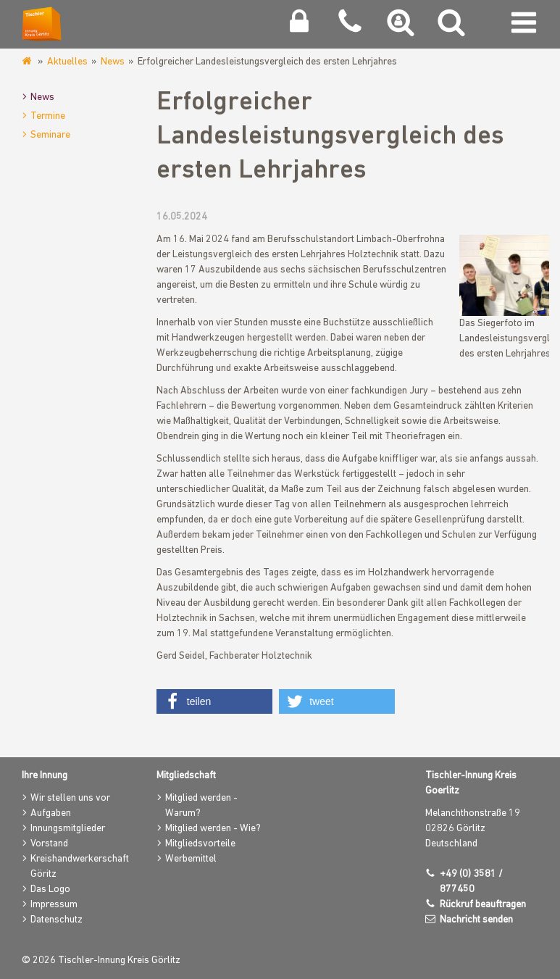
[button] (214, 701)
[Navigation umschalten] (524, 26)
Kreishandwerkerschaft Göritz (80, 867)
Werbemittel (191, 859)
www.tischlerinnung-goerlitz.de (28, 62)
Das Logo (50, 890)
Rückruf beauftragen (483, 905)
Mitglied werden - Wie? (213, 829)
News (113, 62)
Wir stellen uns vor (70, 798)
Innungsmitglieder (68, 829)
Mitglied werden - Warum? (201, 806)
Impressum (54, 905)
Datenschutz (57, 920)
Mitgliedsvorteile (200, 844)
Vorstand (49, 844)
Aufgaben (51, 813)
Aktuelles (67, 62)
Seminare (50, 135)
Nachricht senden (476, 920)
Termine (48, 116)
